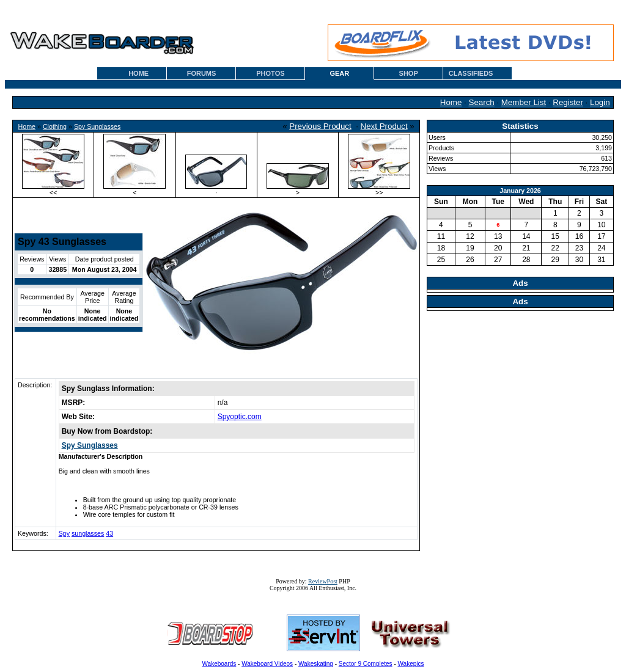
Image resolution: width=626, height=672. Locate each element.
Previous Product (320, 126)
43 (109, 533)
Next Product (384, 126)
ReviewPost (323, 581)
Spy (64, 533)
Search (482, 102)
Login (600, 102)
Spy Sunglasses (97, 126)
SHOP (409, 73)
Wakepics (411, 664)
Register (568, 102)
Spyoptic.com (240, 417)
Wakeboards (219, 664)
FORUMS (202, 73)
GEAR (339, 73)
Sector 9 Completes (366, 664)
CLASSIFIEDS (471, 73)
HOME (138, 73)
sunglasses (88, 533)
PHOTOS (270, 73)
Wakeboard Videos (267, 664)
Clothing (55, 126)
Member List (524, 102)
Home (451, 102)
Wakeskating (316, 664)
